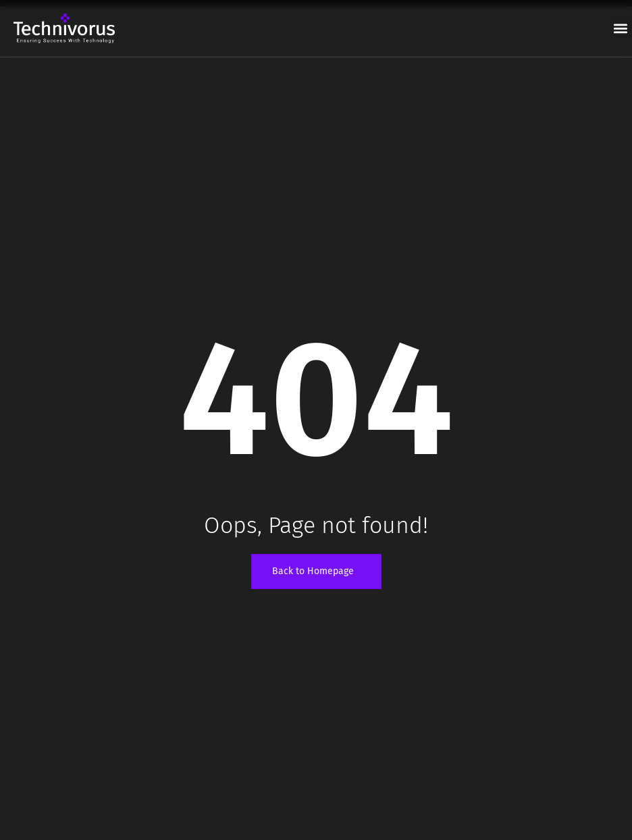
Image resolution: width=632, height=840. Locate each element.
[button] (621, 28)
